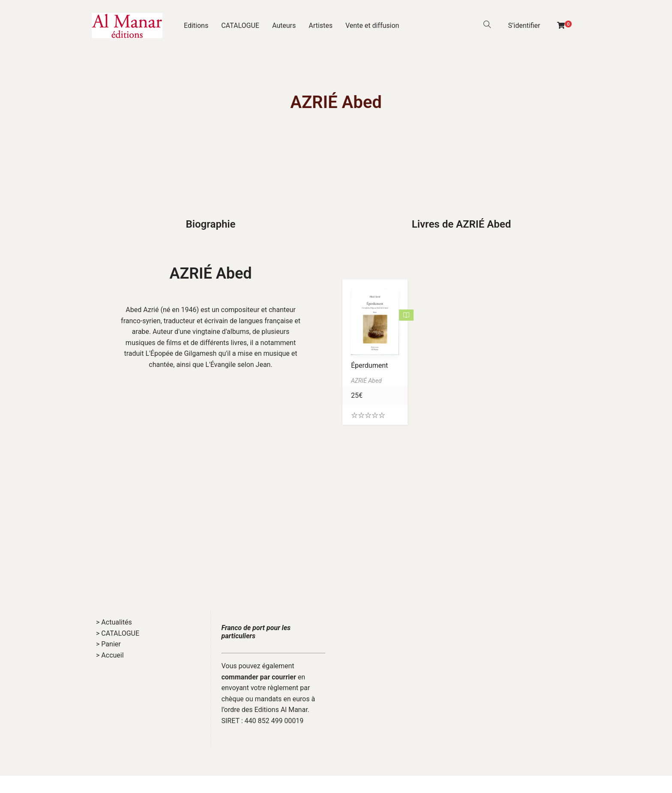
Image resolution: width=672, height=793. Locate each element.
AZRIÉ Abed (210, 273)
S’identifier (524, 26)
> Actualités (114, 622)
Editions (196, 26)
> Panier (108, 644)
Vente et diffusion (372, 26)
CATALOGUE (240, 26)
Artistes (321, 26)
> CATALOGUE (118, 633)
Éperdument (369, 365)
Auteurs (284, 26)
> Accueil (110, 655)
